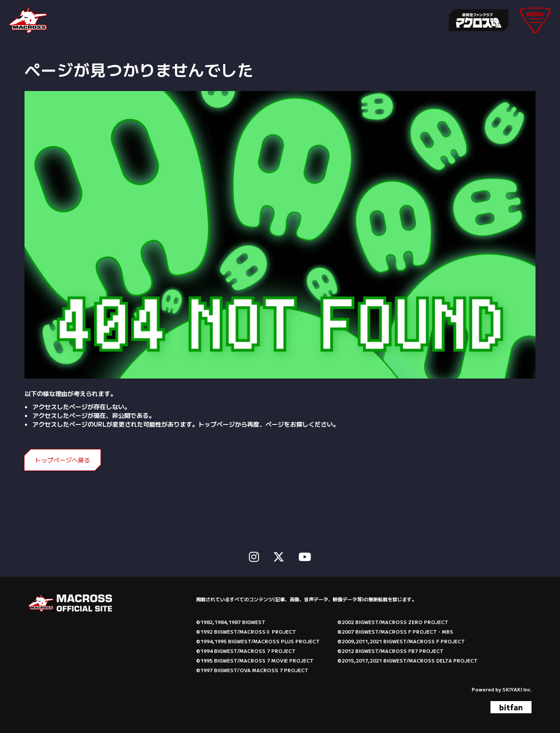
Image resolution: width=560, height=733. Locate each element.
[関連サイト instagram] (254, 555)
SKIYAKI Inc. (517, 688)
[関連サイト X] (279, 555)
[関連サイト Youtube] (305, 555)
